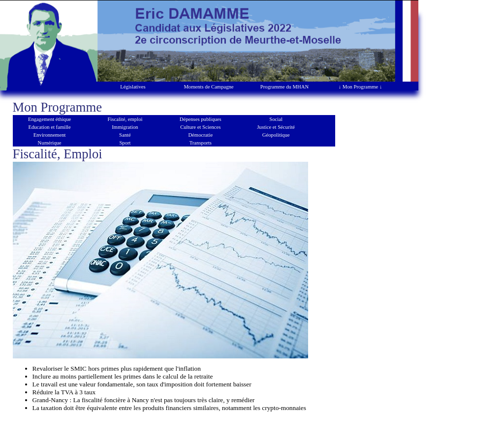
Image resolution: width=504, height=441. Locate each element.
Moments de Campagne (208, 87)
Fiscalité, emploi (125, 119)
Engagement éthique (49, 119)
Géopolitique (276, 135)
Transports (201, 143)
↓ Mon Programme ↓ (361, 87)
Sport (125, 143)
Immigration (125, 127)
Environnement (50, 135)
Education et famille (49, 127)
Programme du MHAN (284, 87)
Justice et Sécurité (276, 127)
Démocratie (200, 135)
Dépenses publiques (201, 119)
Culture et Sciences (200, 127)
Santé (125, 135)
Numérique (50, 143)
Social (276, 119)
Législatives (133, 87)
